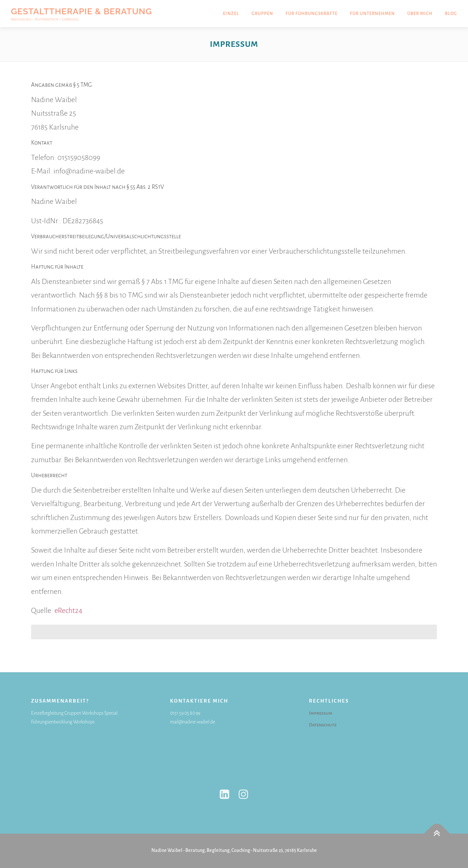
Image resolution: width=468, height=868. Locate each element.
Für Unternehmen (372, 14)
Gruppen (262, 14)
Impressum (321, 713)
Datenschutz (323, 725)
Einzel (231, 14)
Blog (451, 14)
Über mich (420, 14)
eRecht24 (68, 610)
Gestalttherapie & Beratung (82, 11)
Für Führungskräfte (312, 14)
